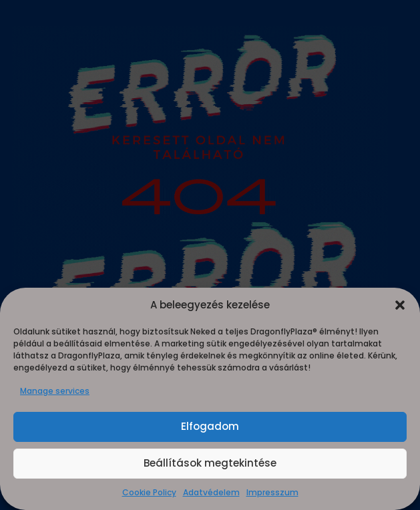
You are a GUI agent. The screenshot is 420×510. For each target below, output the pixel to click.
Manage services (55, 391)
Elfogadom (210, 426)
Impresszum (272, 492)
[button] (400, 305)
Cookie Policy (149, 492)
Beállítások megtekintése (210, 463)
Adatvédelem (211, 492)
